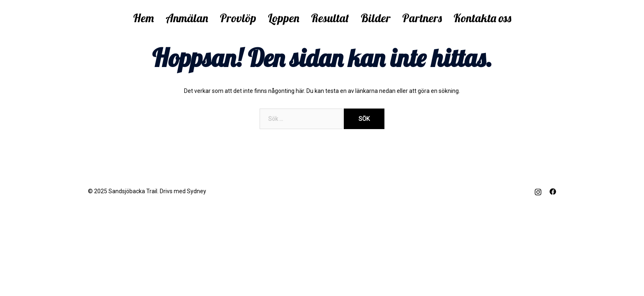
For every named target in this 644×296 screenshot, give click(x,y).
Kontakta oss (482, 18)
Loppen (284, 18)
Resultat (330, 18)
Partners (422, 18)
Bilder (376, 18)
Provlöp (238, 18)
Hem (144, 18)
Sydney (197, 191)
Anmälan (187, 18)
